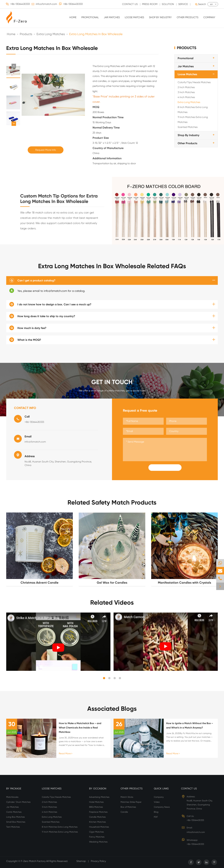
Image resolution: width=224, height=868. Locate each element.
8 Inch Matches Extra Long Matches (193, 110)
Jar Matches (112, 17)
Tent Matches (13, 827)
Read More (65, 753)
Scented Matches (188, 127)
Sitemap (81, 861)
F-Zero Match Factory (34, 861)
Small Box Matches (16, 822)
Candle (124, 812)
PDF (156, 817)
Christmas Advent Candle (40, 583)
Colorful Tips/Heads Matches (194, 82)
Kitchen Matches (97, 822)
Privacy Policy (98, 861)
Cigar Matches (96, 832)
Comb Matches (14, 812)
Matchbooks (12, 797)
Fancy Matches (97, 837)
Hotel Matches (96, 802)
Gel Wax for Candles (112, 583)
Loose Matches (134, 17)
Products (26, 34)
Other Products (188, 17)
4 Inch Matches (186, 97)
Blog (156, 812)
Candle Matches (97, 817)
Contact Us (189, 789)
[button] (14, 66)
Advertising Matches (99, 797)
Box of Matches (128, 807)
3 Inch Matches (186, 92)
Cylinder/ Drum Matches (18, 802)
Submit (165, 468)
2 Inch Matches (186, 87)
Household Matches (99, 827)
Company (209, 17)
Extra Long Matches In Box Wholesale (96, 34)
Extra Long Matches (51, 34)
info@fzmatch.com (46, 4)
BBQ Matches (96, 807)
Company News (162, 807)
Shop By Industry (160, 17)
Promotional (90, 17)
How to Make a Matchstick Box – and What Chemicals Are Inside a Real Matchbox (80, 728)
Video (157, 802)
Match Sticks (127, 797)
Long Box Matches (15, 817)
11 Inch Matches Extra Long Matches (193, 120)
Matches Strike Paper (131, 802)
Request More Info (46, 150)
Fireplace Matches (98, 812)
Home (73, 17)
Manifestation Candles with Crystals (184, 583)
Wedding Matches (98, 842)
